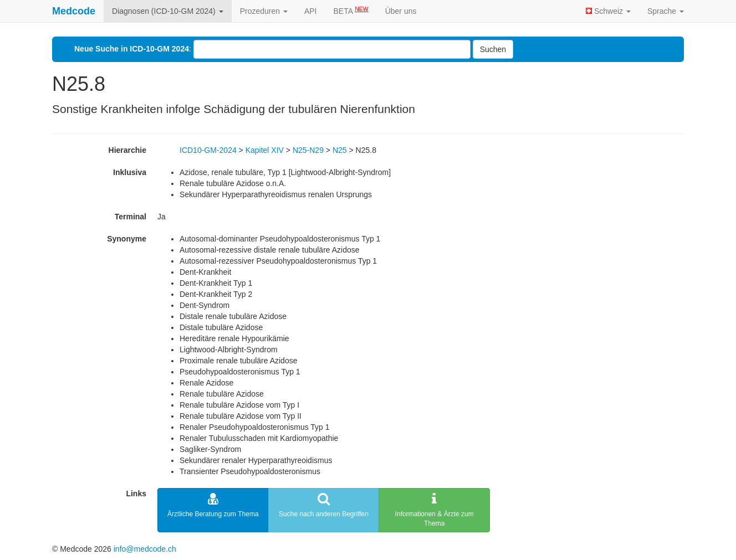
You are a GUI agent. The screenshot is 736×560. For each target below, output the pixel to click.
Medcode (74, 11)
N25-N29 (308, 150)
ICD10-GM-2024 (208, 150)
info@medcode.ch (145, 549)
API (311, 11)
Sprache (666, 11)
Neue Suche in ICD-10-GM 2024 (132, 49)
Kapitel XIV (265, 150)
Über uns (401, 11)
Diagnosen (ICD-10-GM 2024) (168, 11)
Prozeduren (264, 11)
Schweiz (608, 11)
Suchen (493, 49)
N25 (340, 150)
